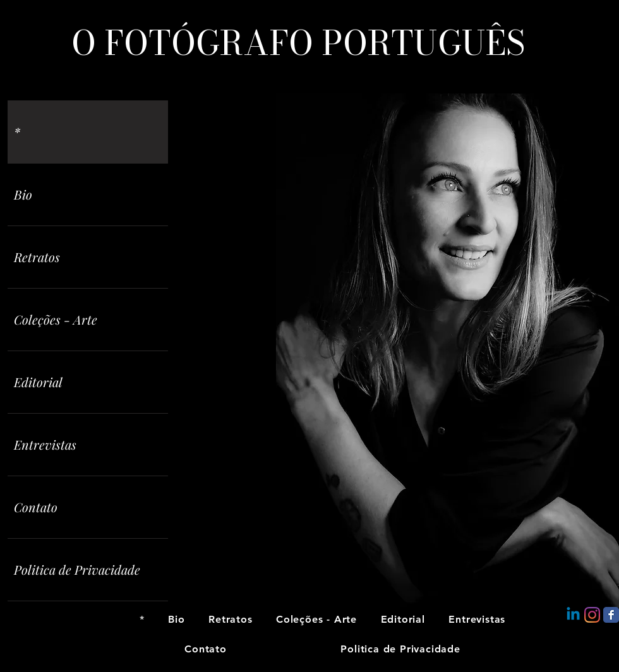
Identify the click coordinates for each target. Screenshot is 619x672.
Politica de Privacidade (77, 569)
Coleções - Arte (56, 319)
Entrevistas (45, 444)
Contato (36, 507)
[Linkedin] (573, 615)
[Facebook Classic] (611, 615)
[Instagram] (592, 615)
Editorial (38, 382)
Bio (23, 194)
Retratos (37, 257)
